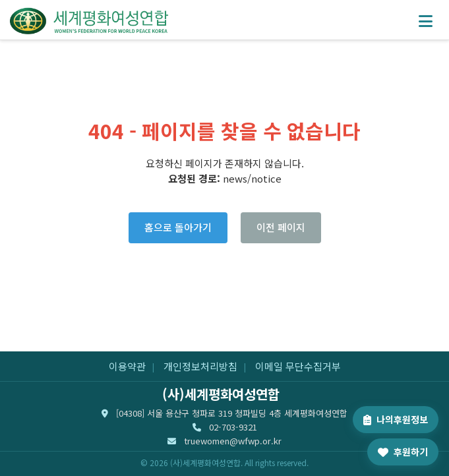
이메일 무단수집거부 (298, 366)
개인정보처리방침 (200, 366)
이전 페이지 (281, 227)
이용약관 (127, 366)
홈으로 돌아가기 (178, 227)
